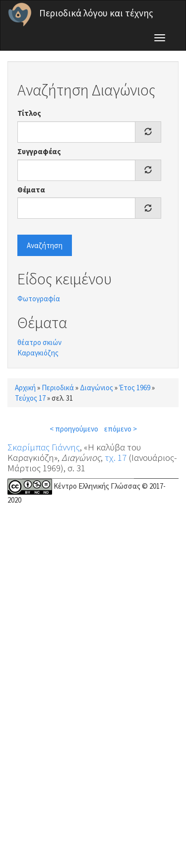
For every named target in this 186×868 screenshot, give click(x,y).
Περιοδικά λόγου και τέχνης (96, 13)
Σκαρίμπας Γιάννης (44, 447)
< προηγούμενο (74, 429)
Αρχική (25, 388)
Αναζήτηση (45, 245)
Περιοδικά (58, 388)
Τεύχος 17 (30, 398)
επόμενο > (121, 429)
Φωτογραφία (39, 299)
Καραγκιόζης (38, 353)
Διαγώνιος (96, 388)
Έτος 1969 (135, 388)
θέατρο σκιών (39, 342)
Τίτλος (29, 113)
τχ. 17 (116, 457)
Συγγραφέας (39, 151)
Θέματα (31, 190)
